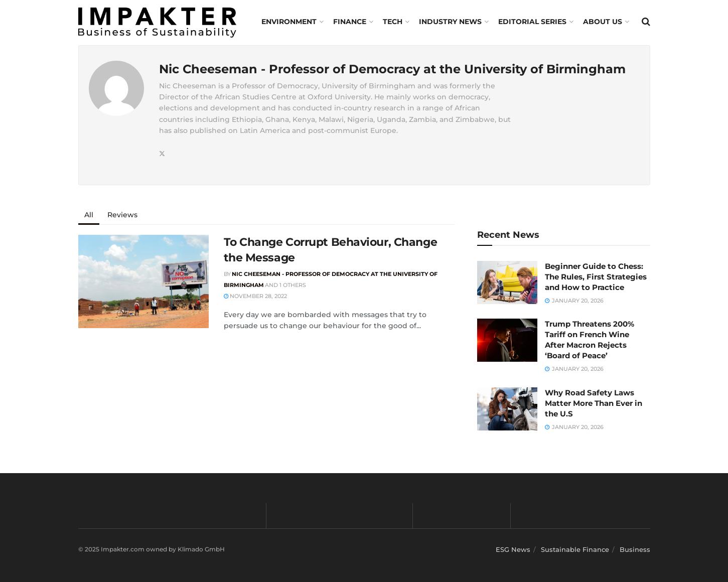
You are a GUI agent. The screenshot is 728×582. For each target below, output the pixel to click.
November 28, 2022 (255, 296)
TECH (393, 22)
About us (603, 22)
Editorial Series (532, 22)
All (89, 215)
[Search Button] (646, 22)
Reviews (122, 215)
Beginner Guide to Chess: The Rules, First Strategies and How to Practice (596, 277)
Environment (289, 22)
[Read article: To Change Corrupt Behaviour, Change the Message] (143, 281)
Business (635, 549)
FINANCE (350, 22)
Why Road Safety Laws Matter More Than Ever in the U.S (594, 403)
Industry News (450, 22)
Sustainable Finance (575, 549)
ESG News (513, 549)
